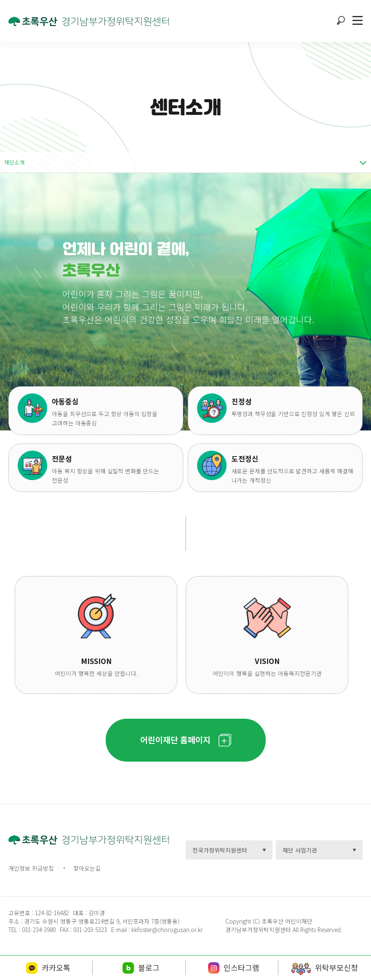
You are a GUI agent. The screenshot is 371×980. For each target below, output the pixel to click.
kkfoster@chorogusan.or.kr (167, 930)
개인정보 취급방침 (31, 868)
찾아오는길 (87, 868)
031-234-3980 (38, 930)
